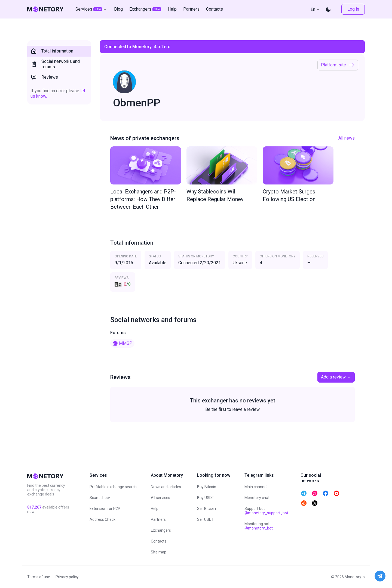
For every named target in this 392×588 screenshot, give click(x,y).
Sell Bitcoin (206, 509)
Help (155, 509)
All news (347, 138)
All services (160, 498)
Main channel (256, 487)
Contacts (159, 541)
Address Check (102, 519)
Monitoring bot (259, 526)
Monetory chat (257, 498)
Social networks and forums (55, 64)
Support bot (266, 511)
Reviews (44, 77)
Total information (52, 51)
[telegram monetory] (304, 493)
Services (91, 9)
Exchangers (161, 530)
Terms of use (39, 577)
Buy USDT (206, 498)
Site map (159, 552)
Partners (158, 519)
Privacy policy (67, 577)
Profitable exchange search (113, 487)
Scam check (100, 498)
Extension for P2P (105, 509)
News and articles (166, 487)
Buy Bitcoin (207, 487)
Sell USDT (206, 519)
